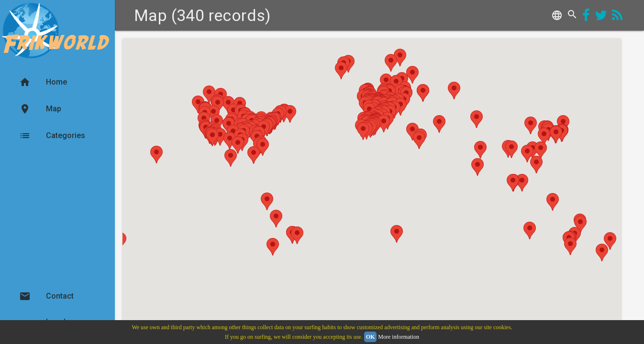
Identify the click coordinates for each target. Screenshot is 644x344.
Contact (46, 296)
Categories (52, 136)
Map (40, 109)
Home (43, 82)
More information (399, 337)
